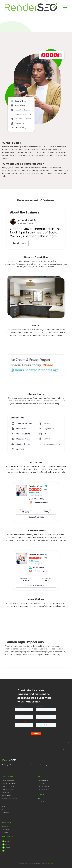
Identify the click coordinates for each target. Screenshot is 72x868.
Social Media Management (9, 789)
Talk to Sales (6, 829)
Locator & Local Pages (8, 786)
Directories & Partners (44, 786)
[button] (65, 7)
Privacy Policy (51, 863)
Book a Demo (6, 832)
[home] (34, 7)
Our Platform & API (43, 783)
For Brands (5, 804)
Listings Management (8, 781)
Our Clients (41, 801)
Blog (39, 799)
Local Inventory (6, 792)
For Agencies (6, 810)
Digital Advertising (7, 795)
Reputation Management (9, 783)
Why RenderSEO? (43, 781)
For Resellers (6, 813)
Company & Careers (43, 789)
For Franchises (6, 807)
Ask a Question (6, 827)
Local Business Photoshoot (9, 798)
